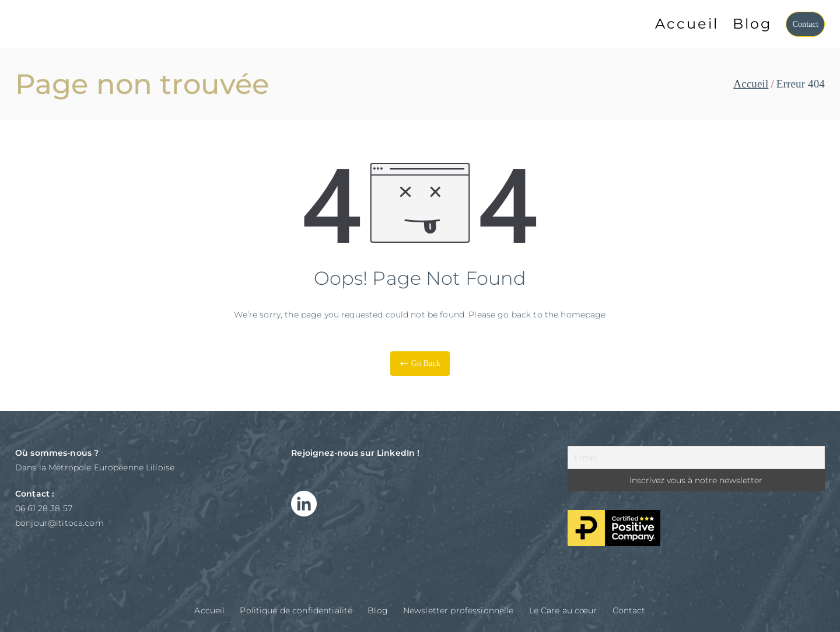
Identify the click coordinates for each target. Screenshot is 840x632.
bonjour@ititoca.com (60, 523)
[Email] (696, 458)
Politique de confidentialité (296, 610)
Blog (752, 24)
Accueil (687, 24)
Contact (805, 24)
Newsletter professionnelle (459, 610)
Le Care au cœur (563, 610)
